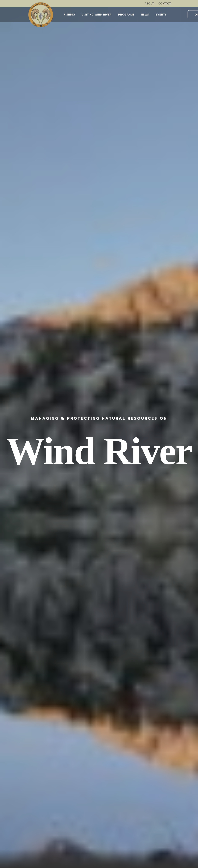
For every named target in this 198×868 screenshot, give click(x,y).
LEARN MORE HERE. (165, 787)
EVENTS (161, 15)
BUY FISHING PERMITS (22, 786)
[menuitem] (149, 4)
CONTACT (165, 4)
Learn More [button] (169, 205)
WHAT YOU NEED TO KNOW (26, 791)
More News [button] (99, 701)
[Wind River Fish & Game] (41, 15)
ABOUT (149, 4)
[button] (40, 439)
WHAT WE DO (16, 763)
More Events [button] (99, 289)
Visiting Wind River (96, 15)
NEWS (145, 15)
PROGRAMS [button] (126, 15)
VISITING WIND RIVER (22, 774)
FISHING (69, 15)
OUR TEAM (14, 769)
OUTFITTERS (15, 796)
